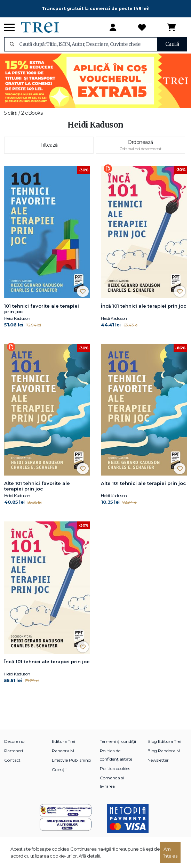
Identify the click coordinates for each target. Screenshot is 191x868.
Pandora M (63, 751)
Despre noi (15, 741)
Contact (12, 760)
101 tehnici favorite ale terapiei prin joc (42, 309)
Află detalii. (90, 856)
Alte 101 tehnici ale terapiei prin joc (143, 483)
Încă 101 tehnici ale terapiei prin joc (144, 306)
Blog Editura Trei (164, 741)
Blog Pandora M (164, 751)
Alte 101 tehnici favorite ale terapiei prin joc (37, 486)
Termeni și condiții (118, 741)
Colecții (59, 769)
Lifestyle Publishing (71, 760)
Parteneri (14, 751)
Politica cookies (115, 768)
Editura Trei (63, 741)
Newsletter (158, 760)
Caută (172, 44)
